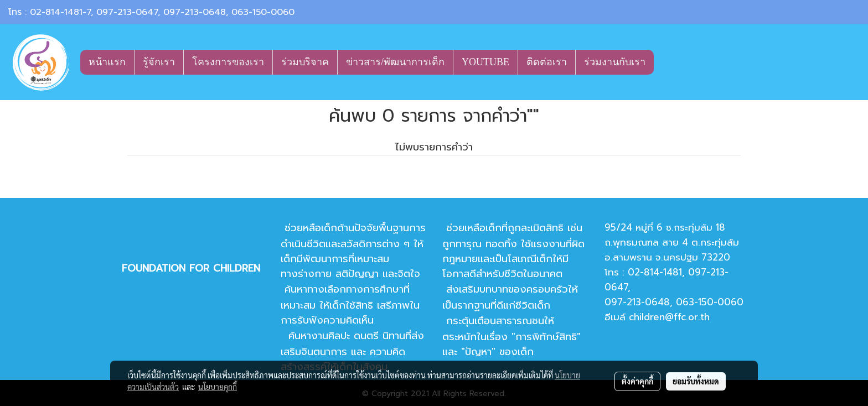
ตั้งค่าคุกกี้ (637, 381)
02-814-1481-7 (60, 12)
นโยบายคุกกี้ (218, 387)
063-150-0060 (263, 12)
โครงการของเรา (228, 62)
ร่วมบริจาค (305, 62)
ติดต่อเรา (547, 62)
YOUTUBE (485, 62)
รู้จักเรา (159, 62)
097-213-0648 (195, 12)
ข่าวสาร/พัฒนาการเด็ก (395, 62)
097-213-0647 (127, 12)
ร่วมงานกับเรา (615, 62)
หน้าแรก (107, 62)
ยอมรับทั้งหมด (696, 381)
